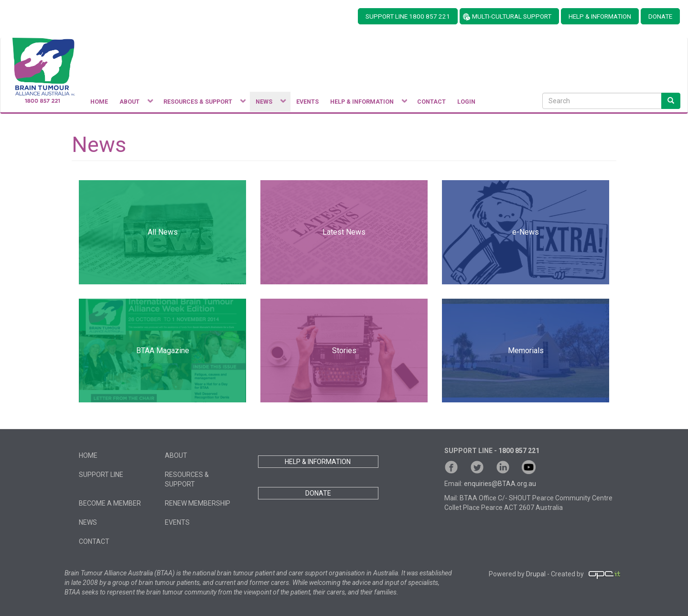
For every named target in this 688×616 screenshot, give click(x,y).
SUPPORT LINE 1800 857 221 (408, 16)
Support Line (101, 475)
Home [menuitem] (99, 102)
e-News (526, 232)
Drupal (536, 574)
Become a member (110, 503)
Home (88, 455)
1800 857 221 (519, 451)
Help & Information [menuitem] (366, 104)
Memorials (526, 351)
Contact (94, 541)
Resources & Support (187, 479)
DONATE (660, 16)
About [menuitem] (133, 104)
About (176, 455)
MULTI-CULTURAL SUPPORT (512, 16)
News (88, 522)
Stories (344, 351)
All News (163, 232)
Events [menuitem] (307, 102)
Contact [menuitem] (431, 102)
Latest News (344, 232)
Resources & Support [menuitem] (202, 104)
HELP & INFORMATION (600, 16)
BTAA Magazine (163, 351)
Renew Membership (198, 503)
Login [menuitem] (466, 102)
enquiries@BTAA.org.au (500, 484)
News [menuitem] (268, 104)
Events (177, 522)
